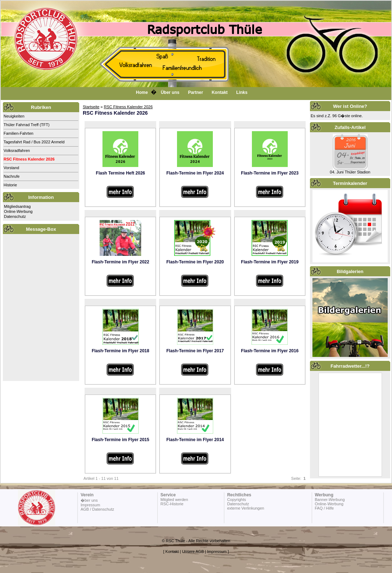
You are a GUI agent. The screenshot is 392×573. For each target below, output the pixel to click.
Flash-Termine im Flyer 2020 (195, 262)
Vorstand (11, 168)
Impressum (90, 505)
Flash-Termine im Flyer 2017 (195, 351)
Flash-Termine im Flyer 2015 (121, 440)
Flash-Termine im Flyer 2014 (195, 440)
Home (142, 92)
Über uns (170, 92)
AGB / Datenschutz (97, 509)
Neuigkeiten (14, 116)
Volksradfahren (17, 151)
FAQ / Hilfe (324, 508)
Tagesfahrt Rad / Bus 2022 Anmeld (34, 142)
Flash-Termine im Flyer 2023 (270, 173)
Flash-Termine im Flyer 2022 (121, 262)
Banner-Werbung (330, 500)
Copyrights (237, 500)
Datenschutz (15, 216)
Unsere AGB (193, 551)
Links (242, 92)
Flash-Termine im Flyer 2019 (270, 262)
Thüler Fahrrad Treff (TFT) (27, 125)
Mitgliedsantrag (17, 206)
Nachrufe (12, 176)
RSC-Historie (172, 504)
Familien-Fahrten (18, 133)
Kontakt (220, 92)
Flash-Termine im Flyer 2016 (270, 351)
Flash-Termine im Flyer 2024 (195, 173)
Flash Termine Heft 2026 (121, 173)
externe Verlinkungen (246, 508)
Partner (196, 92)
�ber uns (89, 500)
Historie (10, 185)
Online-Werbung (18, 211)
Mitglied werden (174, 500)
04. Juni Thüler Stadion (350, 172)
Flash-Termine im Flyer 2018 (121, 351)
